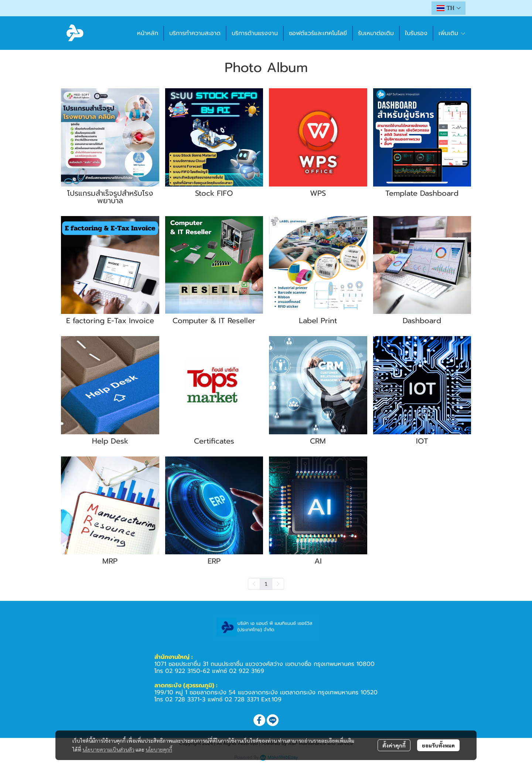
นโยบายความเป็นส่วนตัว (108, 749)
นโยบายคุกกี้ (159, 749)
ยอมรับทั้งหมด (438, 745)
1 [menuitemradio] (266, 584)
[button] (449, 8)
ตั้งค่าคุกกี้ (394, 745)
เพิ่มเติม (452, 33)
